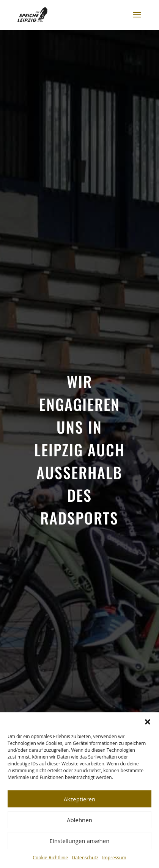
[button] (148, 722)
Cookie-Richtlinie (50, 858)
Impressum (114, 858)
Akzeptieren (79, 799)
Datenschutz (85, 858)
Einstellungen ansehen (80, 841)
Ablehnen (79, 820)
